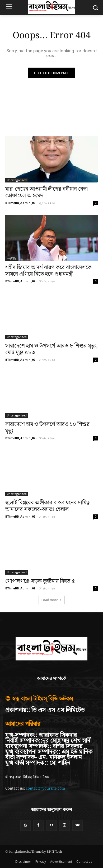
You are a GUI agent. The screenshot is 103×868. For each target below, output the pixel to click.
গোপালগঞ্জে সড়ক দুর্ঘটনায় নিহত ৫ (40, 581)
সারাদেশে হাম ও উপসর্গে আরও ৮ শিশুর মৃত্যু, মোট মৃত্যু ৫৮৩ (51, 349)
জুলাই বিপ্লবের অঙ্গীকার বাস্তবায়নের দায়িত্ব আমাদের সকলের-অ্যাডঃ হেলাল (47, 506)
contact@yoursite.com (45, 789)
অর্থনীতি (11, 259)
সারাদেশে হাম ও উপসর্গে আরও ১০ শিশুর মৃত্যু (47, 428)
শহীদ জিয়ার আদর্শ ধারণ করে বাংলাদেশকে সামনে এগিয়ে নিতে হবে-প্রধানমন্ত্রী (48, 271)
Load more (52, 600)
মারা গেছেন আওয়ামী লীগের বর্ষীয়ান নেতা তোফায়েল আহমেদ (46, 192)
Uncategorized (17, 180)
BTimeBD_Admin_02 (20, 203)
